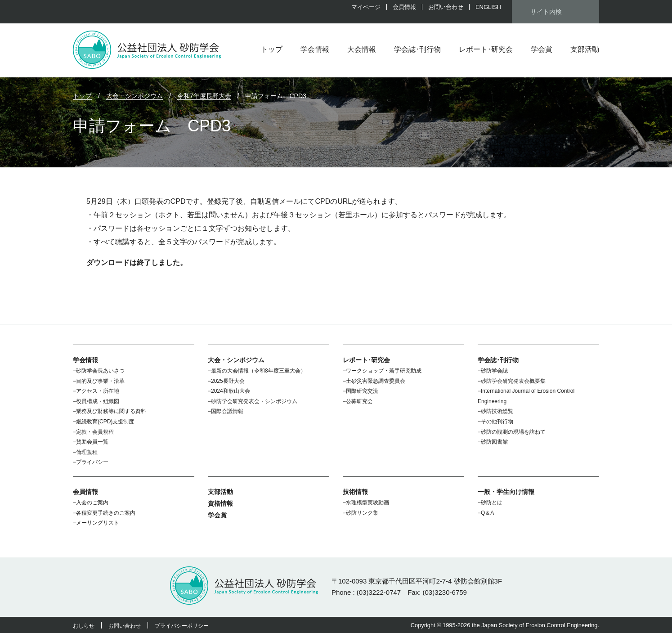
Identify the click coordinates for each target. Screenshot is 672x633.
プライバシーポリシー (182, 626)
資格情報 (220, 503)
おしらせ (84, 626)
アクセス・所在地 (98, 391)
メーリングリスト (98, 523)
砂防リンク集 (362, 513)
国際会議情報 (227, 411)
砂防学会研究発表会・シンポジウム (254, 401)
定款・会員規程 (95, 432)
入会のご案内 (92, 503)
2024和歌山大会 (231, 391)
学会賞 (542, 49)
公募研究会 (359, 401)
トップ (272, 49)
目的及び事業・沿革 (100, 381)
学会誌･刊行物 (417, 49)
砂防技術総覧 (497, 411)
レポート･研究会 (486, 49)
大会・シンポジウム (236, 360)
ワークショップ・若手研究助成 (384, 371)
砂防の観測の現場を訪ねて (513, 432)
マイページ (366, 7)
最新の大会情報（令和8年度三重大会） (258, 371)
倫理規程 (87, 452)
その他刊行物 (497, 422)
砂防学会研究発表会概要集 (513, 381)
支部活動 (585, 49)
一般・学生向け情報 (506, 492)
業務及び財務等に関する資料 (111, 411)
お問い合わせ (446, 7)
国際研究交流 (362, 391)
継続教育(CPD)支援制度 (105, 422)
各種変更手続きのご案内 (106, 513)
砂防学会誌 (494, 371)
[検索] (546, 12)
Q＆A (487, 513)
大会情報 (362, 49)
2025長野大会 (228, 381)
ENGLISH (488, 7)
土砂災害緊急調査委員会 (376, 381)
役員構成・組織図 (98, 401)
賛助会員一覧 (92, 442)
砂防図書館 (494, 442)
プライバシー (92, 462)
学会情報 (315, 49)
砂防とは (492, 503)
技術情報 (355, 492)
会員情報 (404, 7)
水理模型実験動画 (367, 503)
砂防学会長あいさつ (100, 371)
